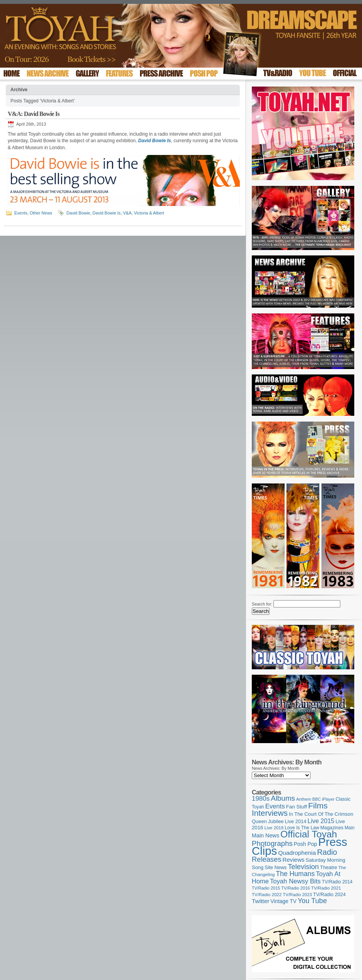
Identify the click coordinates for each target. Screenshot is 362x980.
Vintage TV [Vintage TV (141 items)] (283, 901)
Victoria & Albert (149, 213)
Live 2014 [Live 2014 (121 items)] (296, 821)
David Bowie (78, 213)
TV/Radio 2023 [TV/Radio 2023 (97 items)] (297, 895)
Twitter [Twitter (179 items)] (260, 901)
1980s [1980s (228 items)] (261, 799)
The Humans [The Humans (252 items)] (295, 874)
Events (21, 213)
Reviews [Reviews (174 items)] (293, 860)
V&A (127, 213)
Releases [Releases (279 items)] (266, 859)
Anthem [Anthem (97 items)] (304, 799)
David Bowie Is (155, 141)
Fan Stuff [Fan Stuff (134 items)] (297, 807)
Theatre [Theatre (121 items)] (329, 867)
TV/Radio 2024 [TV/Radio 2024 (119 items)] (329, 895)
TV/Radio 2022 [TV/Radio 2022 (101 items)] (267, 895)
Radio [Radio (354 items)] (327, 852)
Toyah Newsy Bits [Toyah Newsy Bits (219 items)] (295, 881)
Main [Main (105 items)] (350, 828)
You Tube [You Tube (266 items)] (312, 901)
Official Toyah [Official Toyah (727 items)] (309, 834)
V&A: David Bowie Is (34, 114)
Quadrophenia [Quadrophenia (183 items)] (297, 853)
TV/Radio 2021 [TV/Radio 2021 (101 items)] (326, 888)
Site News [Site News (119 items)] (276, 868)
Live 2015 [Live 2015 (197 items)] (321, 821)
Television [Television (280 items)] (303, 867)
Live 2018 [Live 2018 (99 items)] (274, 828)
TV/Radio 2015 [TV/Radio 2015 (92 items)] (266, 888)
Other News (41, 213)
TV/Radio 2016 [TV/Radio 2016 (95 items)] (295, 888)
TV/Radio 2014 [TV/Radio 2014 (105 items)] (337, 882)
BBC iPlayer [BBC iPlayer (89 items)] (324, 799)
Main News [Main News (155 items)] (266, 835)
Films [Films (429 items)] (318, 806)
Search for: (262, 604)
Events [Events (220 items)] (275, 806)
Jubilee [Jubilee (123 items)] (276, 821)
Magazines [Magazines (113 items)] (332, 828)
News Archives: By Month (276, 768)
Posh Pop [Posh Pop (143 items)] (306, 844)
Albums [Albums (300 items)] (283, 798)
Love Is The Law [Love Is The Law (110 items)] (302, 828)
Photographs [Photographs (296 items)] (272, 843)
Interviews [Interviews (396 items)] (270, 813)
